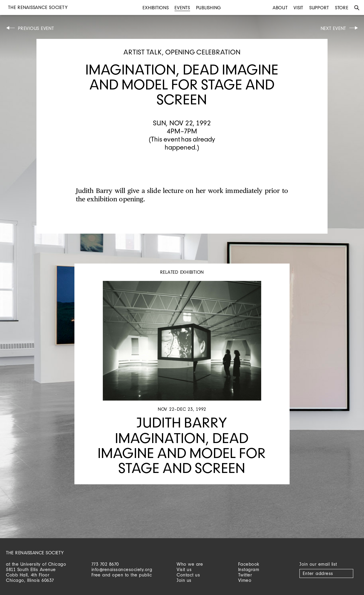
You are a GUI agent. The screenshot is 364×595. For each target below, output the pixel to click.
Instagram (249, 569)
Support (319, 8)
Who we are (190, 564)
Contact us (188, 575)
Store (342, 8)
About (280, 8)
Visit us (184, 569)
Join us (184, 580)
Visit (298, 8)
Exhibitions (156, 8)
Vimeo (245, 580)
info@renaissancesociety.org (122, 569)
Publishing (209, 8)
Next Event (334, 28)
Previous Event (36, 28)
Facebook (249, 564)
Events (182, 8)
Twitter (245, 575)
